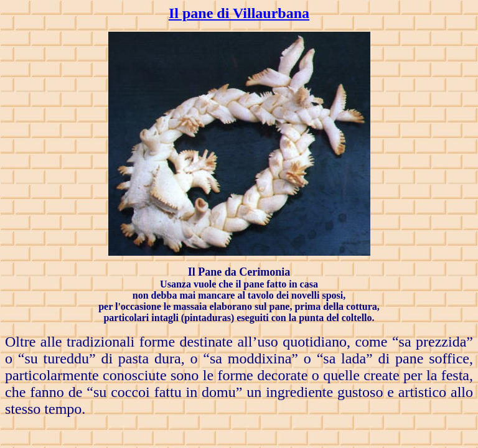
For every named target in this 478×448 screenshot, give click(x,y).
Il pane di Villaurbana (239, 13)
